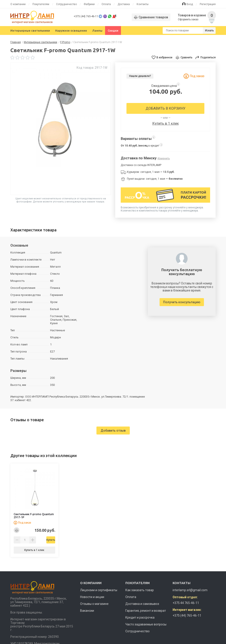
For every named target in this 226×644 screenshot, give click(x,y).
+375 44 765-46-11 (186, 603)
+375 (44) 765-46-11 (86, 16)
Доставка (124, 4)
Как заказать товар (140, 590)
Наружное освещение (71, 30)
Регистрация (208, 4)
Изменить (164, 158)
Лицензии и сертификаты (99, 590)
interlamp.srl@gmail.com (190, 590)
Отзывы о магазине (94, 604)
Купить (46, 540)
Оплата (106, 4)
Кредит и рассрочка (140, 617)
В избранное (164, 57)
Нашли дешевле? (140, 76)
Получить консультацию (182, 302)
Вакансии (87, 611)
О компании (18, 4)
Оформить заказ (188, 19)
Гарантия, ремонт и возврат (146, 611)
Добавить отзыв (113, 431)
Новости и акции (92, 597)
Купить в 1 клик (166, 123)
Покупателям (41, 4)
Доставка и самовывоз (142, 604)
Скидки (113, 30)
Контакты (143, 4)
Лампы (97, 30)
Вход (190, 4)
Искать (209, 30)
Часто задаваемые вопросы (146, 624)
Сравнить (186, 57)
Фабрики (89, 4)
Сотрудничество (66, 4)
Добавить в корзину (166, 108)
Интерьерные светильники (30, 30)
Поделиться (208, 57)
